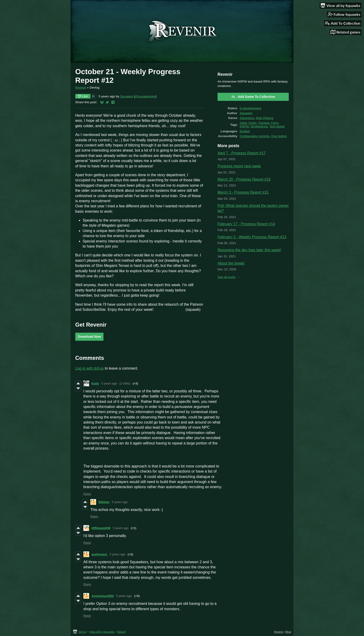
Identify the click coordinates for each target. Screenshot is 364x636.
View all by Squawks (102, 632)
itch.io (83, 632)
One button (279, 136)
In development (250, 108)
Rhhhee (104, 502)
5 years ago (109, 383)
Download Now (89, 337)
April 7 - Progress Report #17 (242, 153)
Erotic (253, 123)
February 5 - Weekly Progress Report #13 (252, 237)
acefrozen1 (99, 554)
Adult (243, 123)
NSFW (244, 126)
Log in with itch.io (89, 368)
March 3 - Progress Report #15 (243, 192)
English (245, 131)
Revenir (81, 88)
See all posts (227, 277)
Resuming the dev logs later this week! (249, 250)
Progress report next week (239, 166)
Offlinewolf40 (101, 528)
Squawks (127, 96)
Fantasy (264, 123)
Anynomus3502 (103, 596)
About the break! (231, 263)
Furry (275, 123)
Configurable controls (254, 136)
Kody (95, 383)
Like (83, 96)
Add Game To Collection (253, 97)
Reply (87, 494)
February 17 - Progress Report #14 (246, 224)
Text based (277, 126)
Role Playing (265, 118)
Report (121, 632)
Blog (288, 632)
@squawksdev (145, 96)
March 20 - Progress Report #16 (244, 179)
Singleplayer (259, 126)
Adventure (247, 118)
